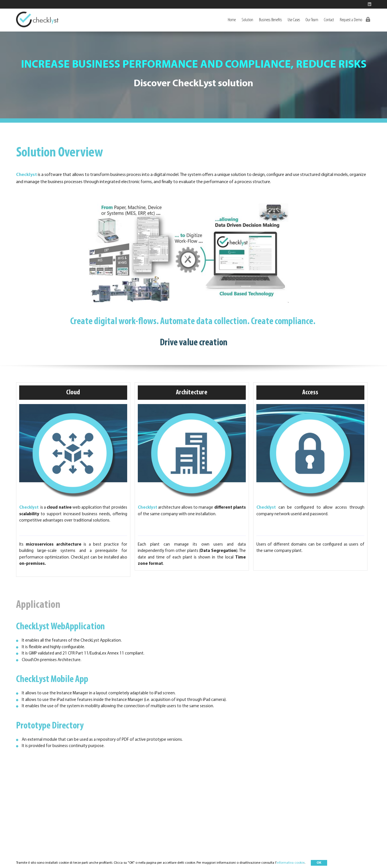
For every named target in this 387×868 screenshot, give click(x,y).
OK (319, 863)
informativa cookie (290, 863)
